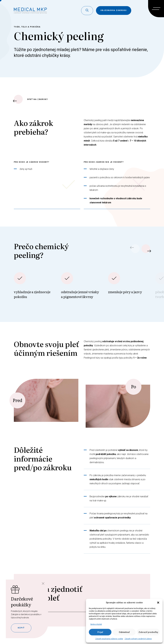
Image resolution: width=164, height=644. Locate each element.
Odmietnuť (124, 632)
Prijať (100, 632)
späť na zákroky (31, 99)
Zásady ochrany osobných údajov (138, 639)
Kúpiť (21, 628)
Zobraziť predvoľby (148, 632)
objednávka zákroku (114, 10)
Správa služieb (96, 624)
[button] (158, 603)
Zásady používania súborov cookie (109, 639)
